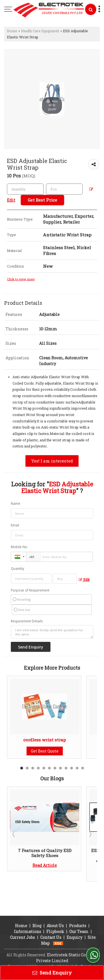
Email (15, 525)
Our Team (79, 912)
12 (83, 768)
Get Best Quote (45, 751)
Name (16, 503)
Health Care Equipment (40, 31)
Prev (14, 834)
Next (90, 834)
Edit (84, 580)
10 (72, 768)
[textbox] (64, 189)
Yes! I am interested (52, 461)
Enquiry (74, 918)
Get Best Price (42, 200)
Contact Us (51, 918)
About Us (55, 906)
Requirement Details (27, 621)
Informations (27, 912)
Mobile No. (19, 547)
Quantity (17, 569)
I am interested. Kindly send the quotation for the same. (52, 632)
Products (78, 906)
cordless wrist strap (45, 740)
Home (12, 31)
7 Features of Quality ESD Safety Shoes (45, 853)
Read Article (45, 865)
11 (77, 768)
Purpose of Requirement (30, 590)
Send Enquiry (52, 973)
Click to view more (21, 279)
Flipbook (55, 912)
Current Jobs (22, 918)
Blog (37, 906)
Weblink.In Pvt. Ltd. (77, 947)
